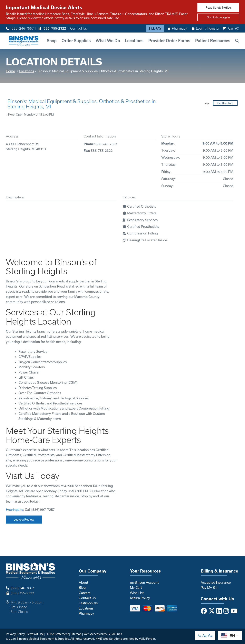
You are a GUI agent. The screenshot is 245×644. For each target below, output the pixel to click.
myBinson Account (144, 582)
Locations (134, 41)
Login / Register (206, 28)
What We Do (108, 41)
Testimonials (88, 603)
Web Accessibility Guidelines (103, 634)
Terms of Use (35, 634)
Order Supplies (76, 41)
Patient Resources (213, 41)
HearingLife (15, 510)
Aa (200, 635)
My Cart (136, 587)
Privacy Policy (15, 634)
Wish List (137, 593)
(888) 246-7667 (20, 28)
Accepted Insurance (216, 582)
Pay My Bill (209, 587)
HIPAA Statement (57, 634)
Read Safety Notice (218, 8)
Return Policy (140, 598)
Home (10, 71)
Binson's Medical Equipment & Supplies (43, 639)
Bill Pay (155, 28)
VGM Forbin (147, 639)
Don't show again (218, 17)
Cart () (231, 28)
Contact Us (78, 28)
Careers (85, 593)
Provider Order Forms (169, 41)
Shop (52, 41)
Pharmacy (177, 28)
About (83, 582)
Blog (82, 587)
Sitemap (76, 634)
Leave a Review (24, 520)
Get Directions (225, 103)
